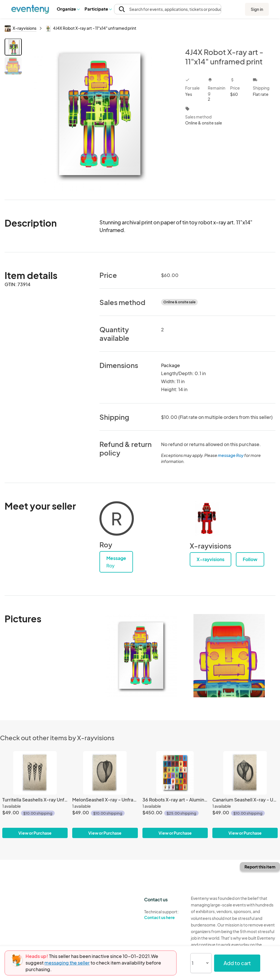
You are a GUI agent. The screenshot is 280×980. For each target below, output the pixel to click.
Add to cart (237, 963)
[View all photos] (100, 114)
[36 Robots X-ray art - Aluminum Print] (175, 795)
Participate (98, 9)
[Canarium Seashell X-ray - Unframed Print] (245, 795)
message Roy (231, 455)
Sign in (257, 9)
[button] (68, 9)
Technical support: (163, 915)
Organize (68, 9)
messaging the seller (67, 963)
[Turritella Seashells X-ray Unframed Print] (35, 795)
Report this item (260, 867)
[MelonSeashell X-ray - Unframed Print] (105, 795)
